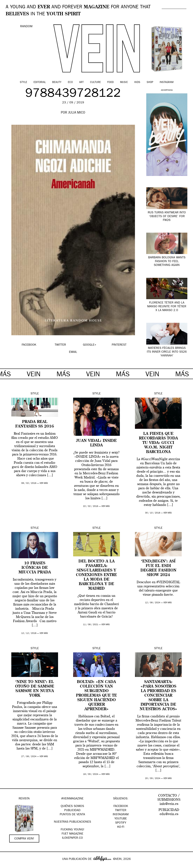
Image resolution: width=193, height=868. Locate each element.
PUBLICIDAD (72, 811)
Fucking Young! (72, 830)
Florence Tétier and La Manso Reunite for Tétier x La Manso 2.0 (167, 307)
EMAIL (73, 352)
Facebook (121, 806)
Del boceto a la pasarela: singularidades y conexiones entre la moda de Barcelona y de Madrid (96, 575)
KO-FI (121, 827)
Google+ (7, 866)
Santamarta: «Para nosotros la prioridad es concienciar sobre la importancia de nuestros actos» (158, 696)
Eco (70, 82)
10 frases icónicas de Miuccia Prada (35, 568)
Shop (150, 82)
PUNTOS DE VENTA (72, 815)
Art (81, 82)
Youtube (121, 819)
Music (124, 82)
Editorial (40, 82)
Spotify (121, 823)
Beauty (57, 82)
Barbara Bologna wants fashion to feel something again (167, 262)
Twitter (121, 811)
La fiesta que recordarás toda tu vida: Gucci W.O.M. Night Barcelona (158, 443)
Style (23, 82)
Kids (137, 82)
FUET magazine (72, 834)
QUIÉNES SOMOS (72, 806)
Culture (95, 82)
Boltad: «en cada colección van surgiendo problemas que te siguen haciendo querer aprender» (96, 696)
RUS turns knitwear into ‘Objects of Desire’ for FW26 (167, 217)
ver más (44, 483)
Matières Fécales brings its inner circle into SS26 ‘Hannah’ (167, 352)
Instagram (167, 82)
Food (110, 82)
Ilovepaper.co (72, 838)
